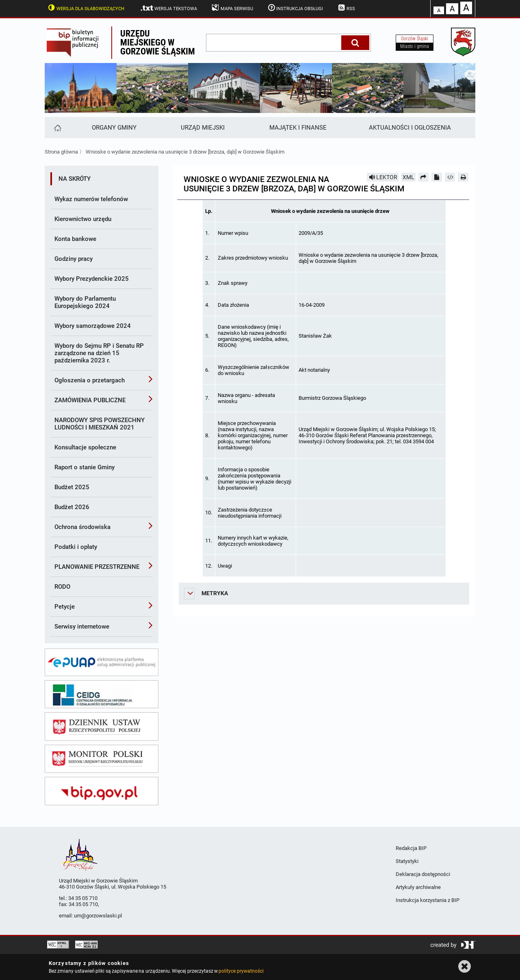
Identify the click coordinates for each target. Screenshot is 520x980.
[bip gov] (102, 791)
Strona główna (61, 152)
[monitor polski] (102, 759)
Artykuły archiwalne (418, 887)
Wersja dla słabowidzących (85, 8)
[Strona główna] (57, 128)
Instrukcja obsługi (295, 8)
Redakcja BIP (411, 848)
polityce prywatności (241, 971)
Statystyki (407, 861)
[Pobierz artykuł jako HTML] (450, 177)
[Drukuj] (463, 177)
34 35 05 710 (83, 898)
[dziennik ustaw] (102, 726)
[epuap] (102, 662)
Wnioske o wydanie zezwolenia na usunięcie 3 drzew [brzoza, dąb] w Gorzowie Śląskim (185, 152)
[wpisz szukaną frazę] (274, 43)
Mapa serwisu (232, 8)
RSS (346, 8)
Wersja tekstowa (168, 8)
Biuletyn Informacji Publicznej (78, 43)
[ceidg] (102, 694)
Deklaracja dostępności (423, 874)
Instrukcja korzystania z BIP (428, 900)
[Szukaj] (355, 43)
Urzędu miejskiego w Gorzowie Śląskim (158, 42)
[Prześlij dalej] (424, 177)
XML (408, 177)
